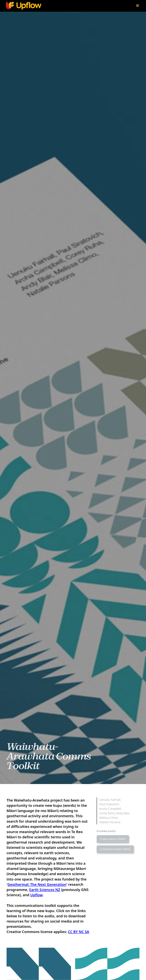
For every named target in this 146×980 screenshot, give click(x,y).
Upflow (36, 895)
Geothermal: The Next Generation (37, 884)
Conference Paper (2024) (115, 849)
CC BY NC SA (79, 932)
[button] (137, 6)
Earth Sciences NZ (45, 890)
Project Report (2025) (113, 839)
